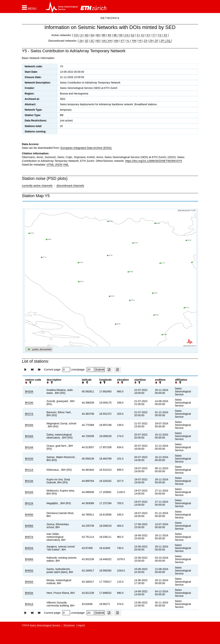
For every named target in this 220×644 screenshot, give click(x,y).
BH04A (29, 582)
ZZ (165, 35)
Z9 (151, 41)
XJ (142, 35)
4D (87, 35)
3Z (87, 41)
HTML (50, 164)
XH (110, 41)
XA (104, 41)
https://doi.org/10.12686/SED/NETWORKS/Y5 (154, 161)
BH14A (29, 447)
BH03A (29, 593)
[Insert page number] (66, 370)
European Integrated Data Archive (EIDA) (86, 148)
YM (134, 41)
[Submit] (100, 370)
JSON (59, 164)
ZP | (163, 41)
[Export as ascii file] (117, 370)
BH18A (29, 425)
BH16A (29, 436)
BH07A (29, 537)
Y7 (154, 35)
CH (76, 35)
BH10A (29, 492)
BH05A (29, 571)
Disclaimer (69, 625)
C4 (127, 35)
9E (115, 35)
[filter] (30, 383)
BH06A (29, 559)
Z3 (145, 41)
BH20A (29, 391)
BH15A (29, 459)
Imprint (81, 625)
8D (98, 35)
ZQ (168, 41)
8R (104, 35)
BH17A (29, 414)
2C (92, 41)
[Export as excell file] (109, 370)
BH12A (29, 503)
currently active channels (37, 186)
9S (121, 35)
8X (109, 35)
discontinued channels (70, 186)
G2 (133, 35)
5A (92, 35)
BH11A (29, 470)
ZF (156, 41)
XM (116, 41)
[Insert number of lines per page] (90, 370)
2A (81, 41)
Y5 (140, 41)
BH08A (29, 526)
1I (82, 35)
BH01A (29, 604)
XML (66, 164)
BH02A (29, 548)
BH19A (29, 403)
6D (98, 41)
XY (148, 35)
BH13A (29, 481)
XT (122, 41)
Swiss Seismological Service (45, 625)
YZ (160, 35)
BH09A (29, 515)
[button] (29, 8)
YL (128, 41)
